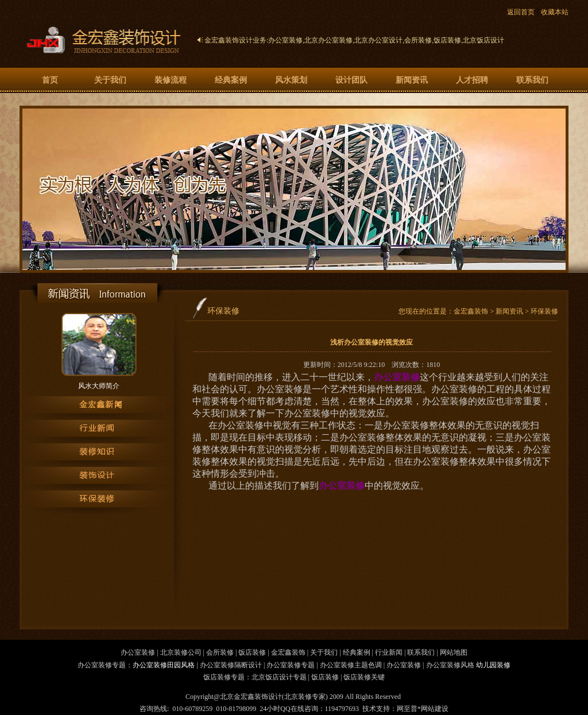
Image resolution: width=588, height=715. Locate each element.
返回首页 (521, 12)
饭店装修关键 (364, 677)
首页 (50, 80)
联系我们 (532, 80)
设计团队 (351, 80)
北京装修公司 (181, 652)
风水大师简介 (99, 386)
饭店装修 (447, 40)
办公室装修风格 (450, 665)
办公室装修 (285, 40)
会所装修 (418, 40)
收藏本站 (555, 12)
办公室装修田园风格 (164, 665)
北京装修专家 (305, 697)
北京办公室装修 (328, 40)
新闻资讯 (412, 80)
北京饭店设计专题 (279, 677)
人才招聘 (472, 80)
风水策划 (291, 80)
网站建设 (435, 709)
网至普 (407, 709)
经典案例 (231, 80)
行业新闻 (389, 652)
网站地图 (454, 652)
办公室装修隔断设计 (231, 665)
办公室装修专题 (291, 665)
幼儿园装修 (493, 665)
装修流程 (171, 80)
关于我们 (110, 80)
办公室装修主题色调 (351, 665)
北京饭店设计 (483, 40)
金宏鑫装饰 (471, 311)
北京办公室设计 (378, 40)
